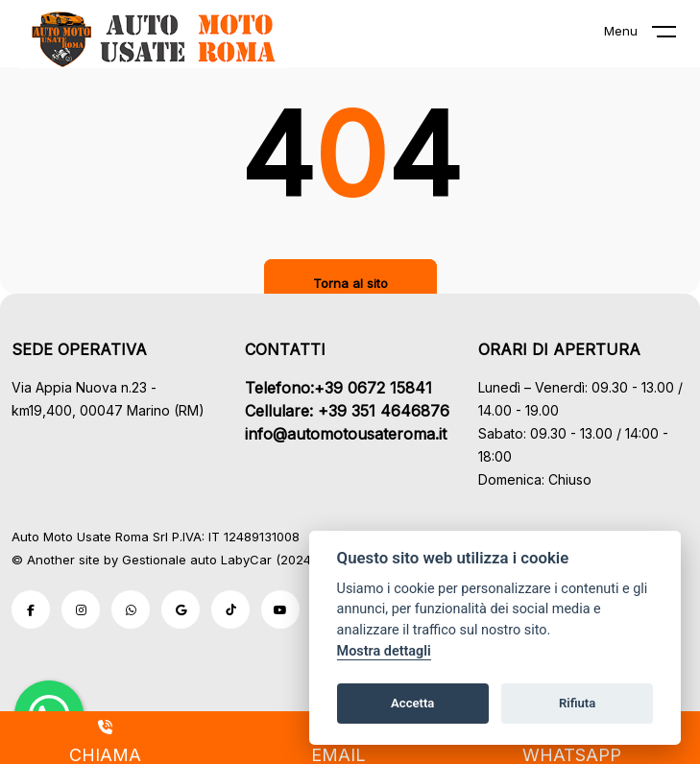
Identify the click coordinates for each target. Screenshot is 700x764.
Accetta (412, 703)
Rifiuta (577, 703)
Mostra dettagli (384, 651)
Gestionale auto (169, 560)
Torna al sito (350, 283)
